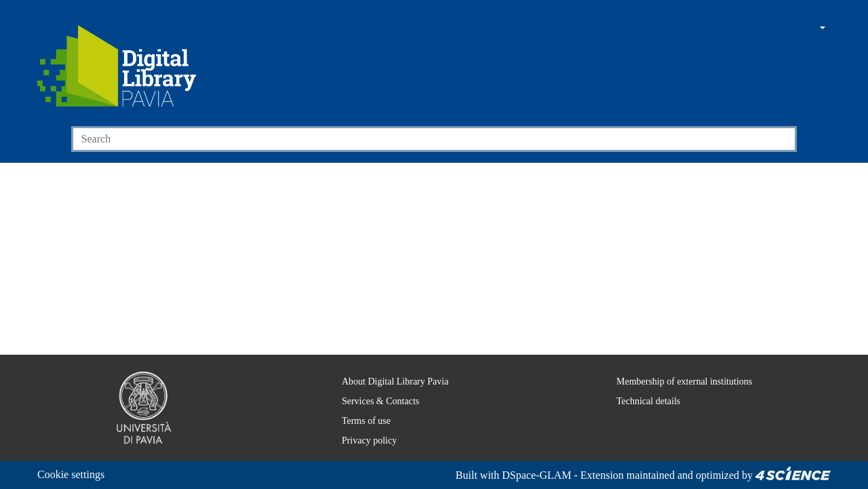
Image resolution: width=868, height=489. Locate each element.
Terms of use (359, 420)
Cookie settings (75, 474)
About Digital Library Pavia (387, 381)
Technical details (639, 401)
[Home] (117, 66)
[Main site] (759, 29)
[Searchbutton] (781, 139)
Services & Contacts (374, 401)
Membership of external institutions (680, 381)
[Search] (419, 139)
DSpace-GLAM (522, 475)
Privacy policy (360, 440)
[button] (785, 29)
